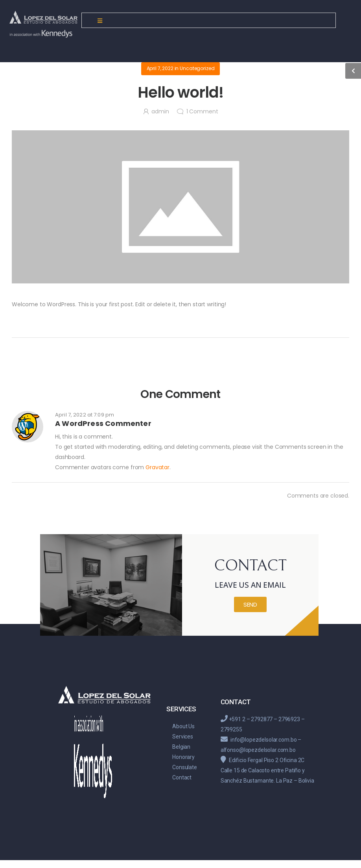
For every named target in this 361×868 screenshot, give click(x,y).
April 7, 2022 (160, 68)
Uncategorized (197, 68)
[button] (250, 604)
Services (183, 737)
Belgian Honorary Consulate (185, 757)
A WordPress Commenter (103, 423)
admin (160, 111)
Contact (182, 777)
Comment (202, 111)
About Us (183, 726)
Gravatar (157, 467)
